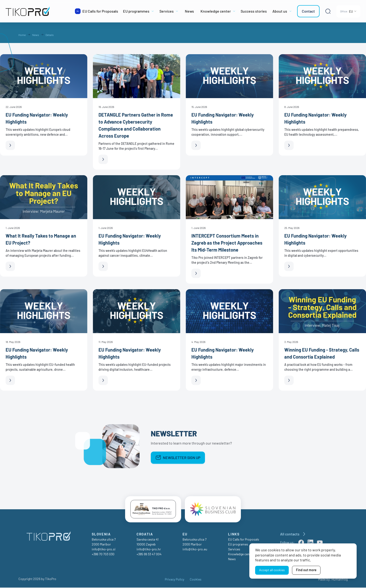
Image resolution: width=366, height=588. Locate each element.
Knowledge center (241, 554)
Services (234, 550)
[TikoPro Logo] (38, 11)
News (232, 559)
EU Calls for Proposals (244, 540)
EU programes (238, 545)
